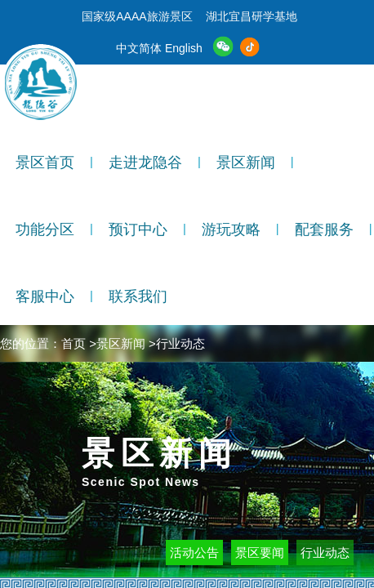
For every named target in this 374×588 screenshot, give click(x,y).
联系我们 (138, 296)
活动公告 (194, 552)
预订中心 (138, 229)
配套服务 (324, 229)
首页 (73, 343)
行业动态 (325, 552)
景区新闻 (246, 163)
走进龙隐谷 (145, 163)
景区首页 (45, 163)
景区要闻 (260, 552)
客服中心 (45, 296)
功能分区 (45, 229)
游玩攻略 (231, 229)
